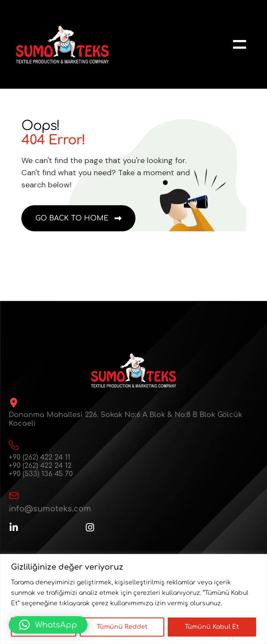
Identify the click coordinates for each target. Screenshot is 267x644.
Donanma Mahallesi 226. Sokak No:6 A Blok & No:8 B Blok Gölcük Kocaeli (125, 419)
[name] (240, 44)
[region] (133, 599)
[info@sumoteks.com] (14, 496)
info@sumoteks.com (50, 509)
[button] (48, 625)
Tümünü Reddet (122, 627)
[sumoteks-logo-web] (62, 44)
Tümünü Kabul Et (212, 627)
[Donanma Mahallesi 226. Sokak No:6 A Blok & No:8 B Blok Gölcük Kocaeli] (14, 403)
